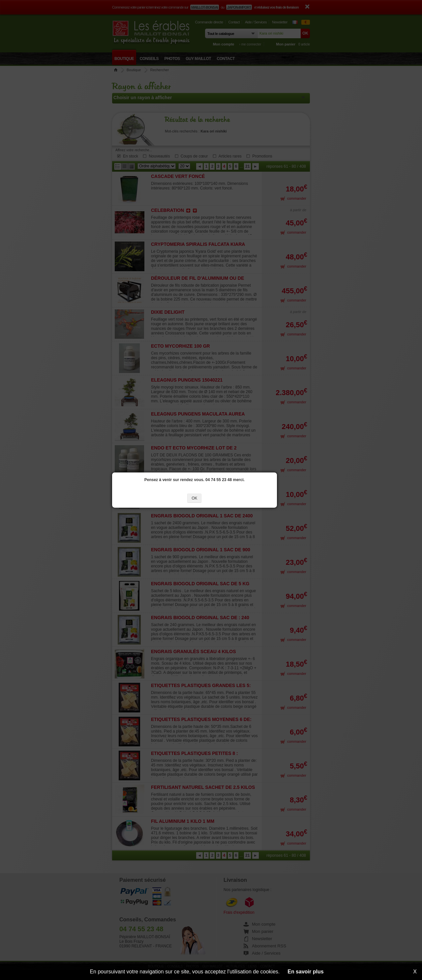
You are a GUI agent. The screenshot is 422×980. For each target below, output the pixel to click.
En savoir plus (305, 972)
